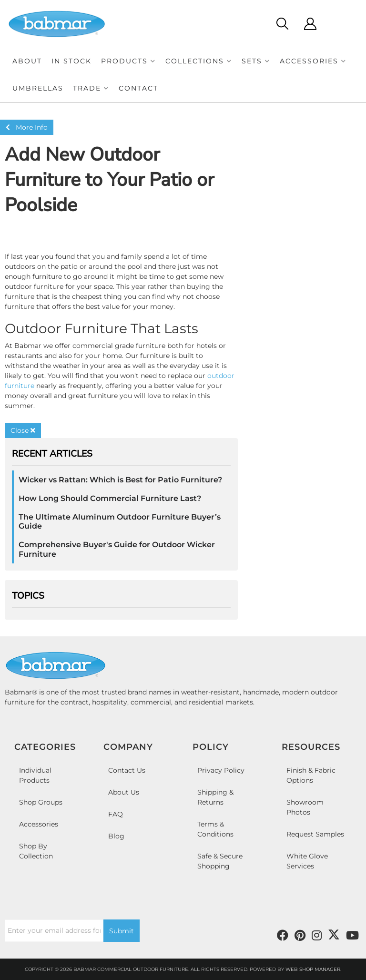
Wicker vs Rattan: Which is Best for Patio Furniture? (120, 480)
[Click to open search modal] (282, 24)
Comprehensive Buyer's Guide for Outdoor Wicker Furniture (117, 549)
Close (23, 430)
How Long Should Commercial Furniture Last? (110, 498)
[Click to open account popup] (310, 24)
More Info (27, 127)
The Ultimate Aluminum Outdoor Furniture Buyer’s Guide (120, 521)
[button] (128, 61)
